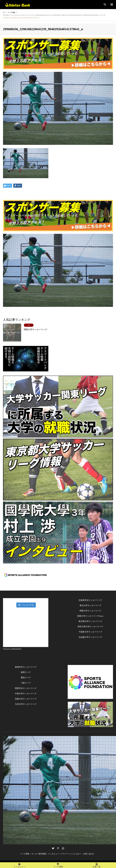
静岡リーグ (26, 672)
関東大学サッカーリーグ (90, 611)
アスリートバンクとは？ (71, 854)
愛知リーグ (26, 678)
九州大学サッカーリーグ (26, 704)
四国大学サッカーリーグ (26, 699)
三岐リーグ (26, 683)
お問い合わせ (89, 854)
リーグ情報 (25, 854)
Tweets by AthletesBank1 (12, 649)
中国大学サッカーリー (25, 694)
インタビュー (53, 854)
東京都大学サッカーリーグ (90, 621)
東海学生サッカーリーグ (26, 667)
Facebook (58, 848)
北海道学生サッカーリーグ (90, 600)
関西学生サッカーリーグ (26, 688)
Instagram (63, 848)
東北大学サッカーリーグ (90, 605)
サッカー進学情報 (39, 854)
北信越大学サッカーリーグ (90, 637)
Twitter (53, 848)
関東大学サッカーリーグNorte (90, 616)
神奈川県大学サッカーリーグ (90, 627)
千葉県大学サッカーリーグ (90, 632)
